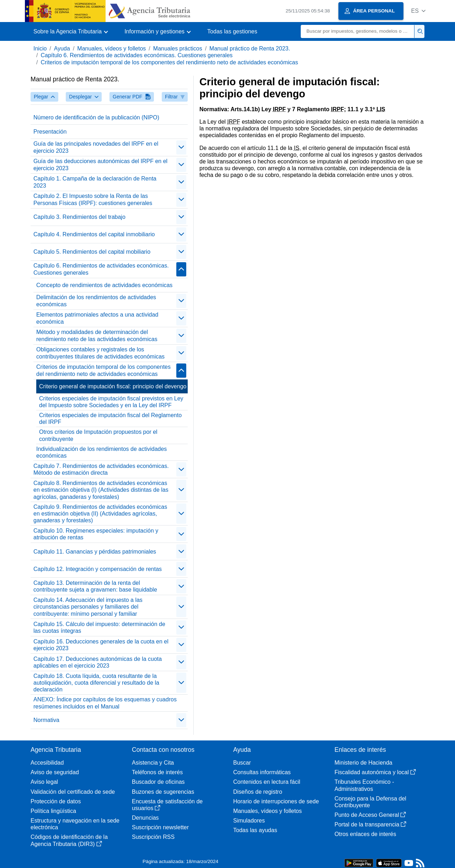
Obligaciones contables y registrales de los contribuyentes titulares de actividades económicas (100, 353)
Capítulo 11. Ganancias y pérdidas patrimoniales (95, 552)
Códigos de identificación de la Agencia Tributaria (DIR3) (69, 840)
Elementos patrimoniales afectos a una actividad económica (97, 318)
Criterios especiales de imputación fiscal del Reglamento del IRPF (110, 419)
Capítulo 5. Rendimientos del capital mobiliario (92, 252)
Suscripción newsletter (160, 827)
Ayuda (62, 48)
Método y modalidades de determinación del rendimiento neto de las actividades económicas (97, 335)
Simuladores (249, 821)
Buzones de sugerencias (163, 792)
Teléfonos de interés (157, 772)
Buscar (242, 763)
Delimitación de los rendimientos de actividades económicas (96, 301)
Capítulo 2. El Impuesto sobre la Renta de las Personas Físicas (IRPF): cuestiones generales (93, 199)
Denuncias (145, 818)
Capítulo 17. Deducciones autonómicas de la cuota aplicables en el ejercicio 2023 (98, 662)
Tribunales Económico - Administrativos (364, 785)
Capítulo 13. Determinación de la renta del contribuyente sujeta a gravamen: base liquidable (95, 586)
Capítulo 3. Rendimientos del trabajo (79, 217)
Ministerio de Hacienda (363, 763)
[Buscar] (358, 31)
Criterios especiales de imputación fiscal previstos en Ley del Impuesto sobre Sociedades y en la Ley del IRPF (111, 402)
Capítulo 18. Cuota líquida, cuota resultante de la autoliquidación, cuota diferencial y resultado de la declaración (96, 683)
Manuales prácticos (178, 48)
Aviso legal (44, 782)
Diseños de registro (258, 792)
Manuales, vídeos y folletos (111, 48)
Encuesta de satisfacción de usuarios (167, 805)
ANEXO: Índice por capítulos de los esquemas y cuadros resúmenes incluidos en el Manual (105, 703)
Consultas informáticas (262, 772)
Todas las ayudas (255, 830)
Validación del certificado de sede (73, 792)
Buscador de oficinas (158, 782)
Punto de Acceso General (370, 815)
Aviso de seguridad (55, 772)
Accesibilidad (47, 763)
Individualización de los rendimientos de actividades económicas (101, 452)
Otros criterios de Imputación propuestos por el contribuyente (98, 435)
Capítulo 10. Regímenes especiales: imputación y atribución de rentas (96, 534)
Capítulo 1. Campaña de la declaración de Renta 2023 (95, 182)
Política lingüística (53, 811)
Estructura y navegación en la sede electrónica (75, 824)
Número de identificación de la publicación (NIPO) (96, 117)
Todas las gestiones (232, 31)
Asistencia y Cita (153, 763)
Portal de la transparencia (370, 824)
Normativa (46, 720)
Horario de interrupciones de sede (276, 801)
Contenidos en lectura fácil (267, 782)
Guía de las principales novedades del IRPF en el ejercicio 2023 (96, 147)
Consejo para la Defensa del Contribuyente (370, 802)
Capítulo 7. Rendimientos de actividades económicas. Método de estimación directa (101, 469)
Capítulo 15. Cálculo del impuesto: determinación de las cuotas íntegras (99, 627)
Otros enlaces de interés (365, 834)
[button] (418, 11)
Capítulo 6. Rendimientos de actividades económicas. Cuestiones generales (136, 55)
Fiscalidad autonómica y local (375, 772)
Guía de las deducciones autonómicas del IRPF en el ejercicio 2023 (100, 165)
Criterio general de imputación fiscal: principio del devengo (113, 386)
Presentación (50, 132)
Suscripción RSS (153, 837)
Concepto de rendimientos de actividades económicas (104, 285)
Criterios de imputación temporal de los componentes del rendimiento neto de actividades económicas (169, 62)
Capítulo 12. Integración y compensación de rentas (98, 569)
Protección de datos (56, 801)
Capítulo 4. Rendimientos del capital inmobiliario (94, 234)
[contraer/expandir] (181, 147)
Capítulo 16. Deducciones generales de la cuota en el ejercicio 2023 (101, 645)
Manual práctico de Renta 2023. (250, 48)
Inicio (40, 48)
